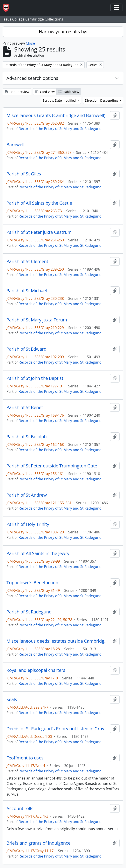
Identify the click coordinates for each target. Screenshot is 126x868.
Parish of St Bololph (27, 437)
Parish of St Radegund (29, 612)
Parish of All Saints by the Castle (39, 203)
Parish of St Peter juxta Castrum (39, 232)
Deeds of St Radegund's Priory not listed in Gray (55, 729)
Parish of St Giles (24, 174)
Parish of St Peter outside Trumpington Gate (52, 466)
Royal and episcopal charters (36, 670)
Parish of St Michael (27, 291)
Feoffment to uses (25, 758)
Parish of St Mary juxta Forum (37, 320)
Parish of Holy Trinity (28, 524)
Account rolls (20, 808)
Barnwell (15, 145)
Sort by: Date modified (60, 100)
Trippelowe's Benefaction (32, 583)
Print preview (17, 92)
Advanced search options (32, 78)
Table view (69, 92)
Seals (12, 699)
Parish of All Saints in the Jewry (38, 553)
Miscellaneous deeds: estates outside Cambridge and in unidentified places (57, 641)
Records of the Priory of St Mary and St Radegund (60, 129)
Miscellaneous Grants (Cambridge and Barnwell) (56, 115)
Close (30, 43)
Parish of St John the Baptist (35, 378)
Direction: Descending (102, 100)
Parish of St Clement (27, 261)
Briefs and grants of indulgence (38, 843)
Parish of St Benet (25, 407)
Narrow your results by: (63, 32)
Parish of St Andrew (27, 495)
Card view (45, 92)
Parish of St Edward (26, 349)
